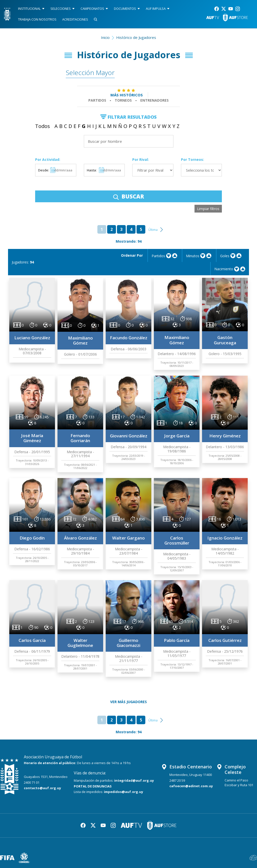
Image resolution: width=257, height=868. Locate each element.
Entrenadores (154, 100)
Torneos (123, 100)
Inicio (105, 37)
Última (153, 230)
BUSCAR (129, 196)
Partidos (97, 100)
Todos (43, 126)
